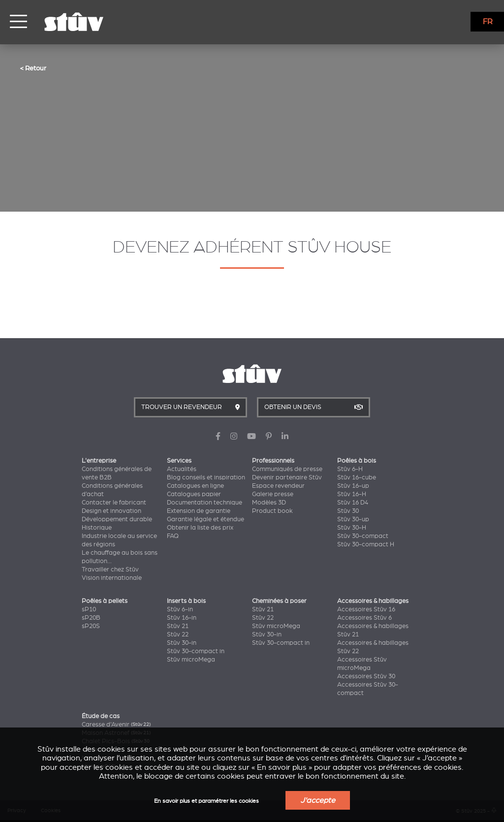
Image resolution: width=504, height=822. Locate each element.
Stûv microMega (191, 660)
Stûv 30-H (352, 528)
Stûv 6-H (350, 469)
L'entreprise (99, 461)
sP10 (89, 609)
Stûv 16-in (182, 618)
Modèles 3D (269, 503)
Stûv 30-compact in (196, 651)
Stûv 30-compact (363, 536)
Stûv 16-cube (357, 477)
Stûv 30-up (353, 519)
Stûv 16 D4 (353, 503)
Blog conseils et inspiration (206, 477)
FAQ (173, 536)
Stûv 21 (178, 626)
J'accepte (318, 800)
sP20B (91, 618)
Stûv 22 (178, 634)
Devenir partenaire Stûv (287, 477)
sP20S (91, 626)
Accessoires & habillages (373, 601)
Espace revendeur (278, 486)
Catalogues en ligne (195, 486)
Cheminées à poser (279, 601)
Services (179, 461)
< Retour (33, 68)
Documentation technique (205, 503)
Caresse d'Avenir (116, 725)
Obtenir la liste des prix (200, 528)
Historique (97, 528)
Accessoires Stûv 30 (366, 676)
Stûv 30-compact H (366, 544)
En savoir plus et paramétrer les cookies (206, 801)
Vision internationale (112, 578)
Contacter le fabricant (114, 503)
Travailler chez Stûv (110, 569)
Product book (272, 511)
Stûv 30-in (182, 643)
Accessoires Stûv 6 (364, 618)
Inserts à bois (186, 601)
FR (488, 22)
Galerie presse (273, 494)
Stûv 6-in (180, 609)
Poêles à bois (357, 461)
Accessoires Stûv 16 (366, 609)
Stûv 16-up (353, 486)
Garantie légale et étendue (205, 519)
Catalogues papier (194, 494)
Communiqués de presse (287, 469)
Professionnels (273, 461)
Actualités (182, 469)
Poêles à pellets (105, 601)
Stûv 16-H (352, 494)
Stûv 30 (348, 511)
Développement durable (117, 519)
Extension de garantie (199, 511)
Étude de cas (101, 716)
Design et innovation (111, 511)
